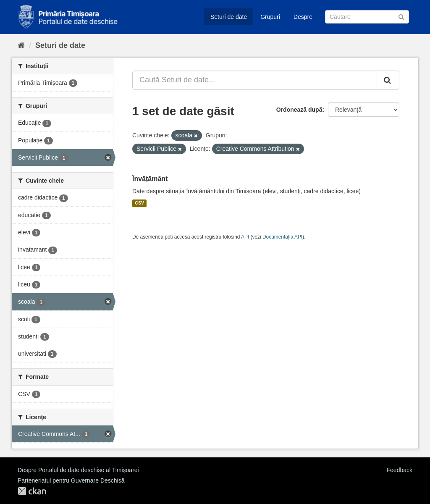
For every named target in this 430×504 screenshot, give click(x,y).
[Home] (21, 45)
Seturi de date (229, 17)
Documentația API (282, 237)
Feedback (400, 470)
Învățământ (150, 179)
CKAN (32, 491)
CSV (139, 203)
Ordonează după (299, 110)
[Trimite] (401, 16)
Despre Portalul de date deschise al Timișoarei (78, 470)
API (245, 237)
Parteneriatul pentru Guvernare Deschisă (71, 480)
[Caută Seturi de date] (367, 17)
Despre (303, 17)
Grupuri (270, 17)
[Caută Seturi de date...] (255, 80)
